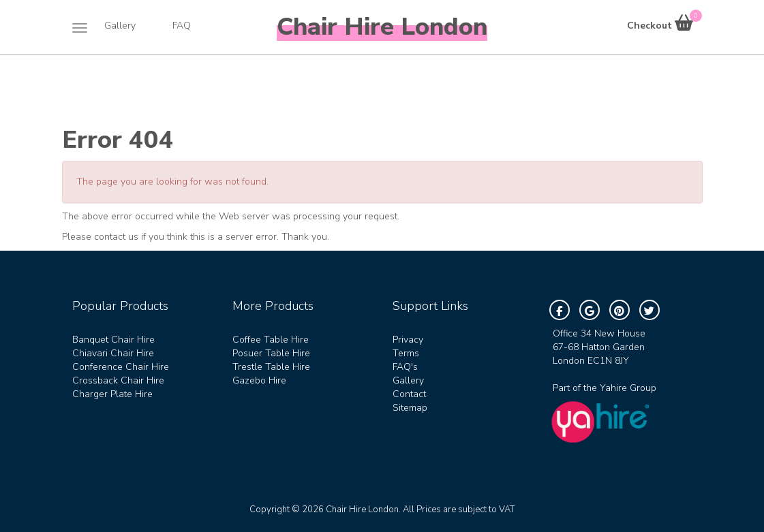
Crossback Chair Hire (118, 380)
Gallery (120, 26)
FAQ (182, 26)
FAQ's (405, 367)
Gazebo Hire (259, 380)
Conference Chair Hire (121, 367)
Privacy (408, 340)
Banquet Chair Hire (113, 340)
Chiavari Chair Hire (113, 353)
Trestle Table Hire (271, 367)
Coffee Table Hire (271, 340)
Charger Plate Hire (112, 394)
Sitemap (410, 408)
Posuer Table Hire (271, 353)
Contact (409, 394)
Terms (406, 353)
